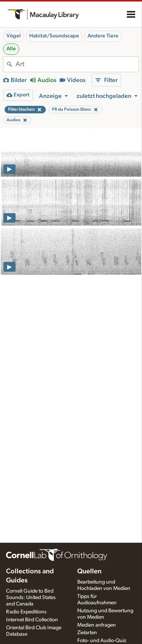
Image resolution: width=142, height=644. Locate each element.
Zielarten (87, 633)
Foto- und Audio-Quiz (102, 641)
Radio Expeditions (26, 612)
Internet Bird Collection (32, 620)
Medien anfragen (97, 625)
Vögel (14, 36)
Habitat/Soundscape (54, 36)
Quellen (89, 571)
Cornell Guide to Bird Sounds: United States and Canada (31, 598)
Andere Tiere (103, 36)
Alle (11, 49)
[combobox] (77, 64)
